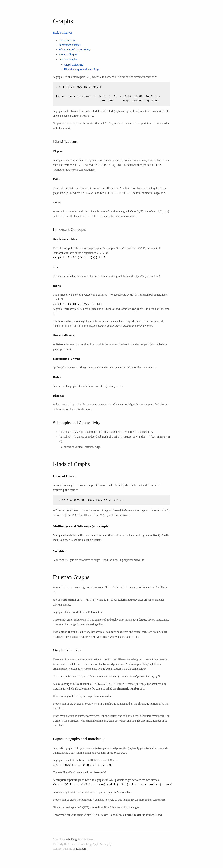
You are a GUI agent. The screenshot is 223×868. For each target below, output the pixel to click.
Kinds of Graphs (68, 54)
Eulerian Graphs (68, 59)
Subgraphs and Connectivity (74, 50)
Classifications (67, 40)
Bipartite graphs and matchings (82, 69)
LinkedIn (81, 849)
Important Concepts (70, 45)
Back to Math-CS (63, 33)
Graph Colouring (74, 65)
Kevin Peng (70, 839)
